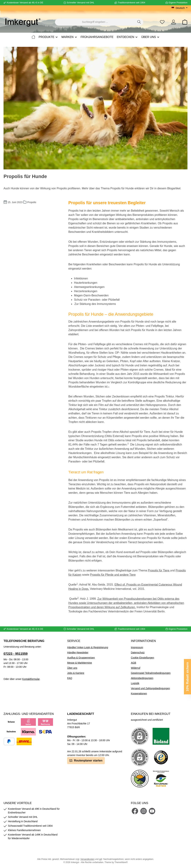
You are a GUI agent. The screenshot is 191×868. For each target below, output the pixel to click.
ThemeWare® (121, 862)
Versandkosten (87, 859)
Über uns (72, 668)
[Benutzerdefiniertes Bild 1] (161, 736)
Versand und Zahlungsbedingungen (150, 688)
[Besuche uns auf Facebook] (135, 811)
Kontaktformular (31, 679)
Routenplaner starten (86, 760)
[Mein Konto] (174, 22)
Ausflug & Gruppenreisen (81, 658)
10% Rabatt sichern (187, 677)
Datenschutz (138, 653)
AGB (134, 663)
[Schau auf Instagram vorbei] (144, 811)
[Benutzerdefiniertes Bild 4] (140, 779)
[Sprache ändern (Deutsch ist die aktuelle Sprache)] (179, 8)
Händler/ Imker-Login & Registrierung (88, 647)
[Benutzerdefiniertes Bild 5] (161, 779)
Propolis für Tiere (159, 570)
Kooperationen (139, 693)
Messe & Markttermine (80, 663)
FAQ (70, 678)
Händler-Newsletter (78, 653)
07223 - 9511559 (16, 654)
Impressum (137, 647)
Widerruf (136, 668)
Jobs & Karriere (76, 673)
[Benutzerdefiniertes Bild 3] (161, 757)
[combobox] (95, 22)
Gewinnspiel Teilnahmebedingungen (151, 673)
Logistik (135, 683)
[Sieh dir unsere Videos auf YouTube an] (152, 811)
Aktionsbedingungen (142, 678)
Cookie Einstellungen (143, 658)
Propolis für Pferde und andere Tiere (113, 575)
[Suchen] (139, 22)
